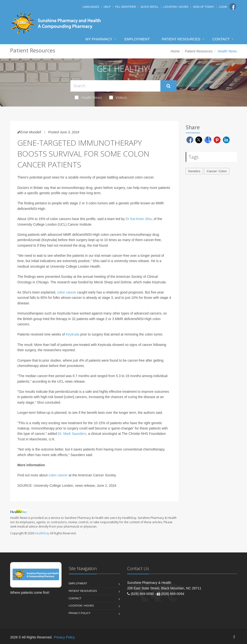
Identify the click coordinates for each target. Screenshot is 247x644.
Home (175, 51)
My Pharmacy (99, 39)
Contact (221, 39)
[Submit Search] (168, 86)
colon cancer (67, 292)
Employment (137, 39)
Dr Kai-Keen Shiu (139, 219)
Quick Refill (150, 7)
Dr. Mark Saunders (72, 434)
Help (107, 7)
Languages (91, 7)
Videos (118, 97)
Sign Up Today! (204, 7)
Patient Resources (181, 39)
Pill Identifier (125, 7)
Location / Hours (176, 7)
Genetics (194, 171)
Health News (88, 97)
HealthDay (42, 533)
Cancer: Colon (217, 171)
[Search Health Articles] (115, 86)
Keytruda (73, 334)
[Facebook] (233, 7)
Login (223, 7)
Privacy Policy (80, 613)
